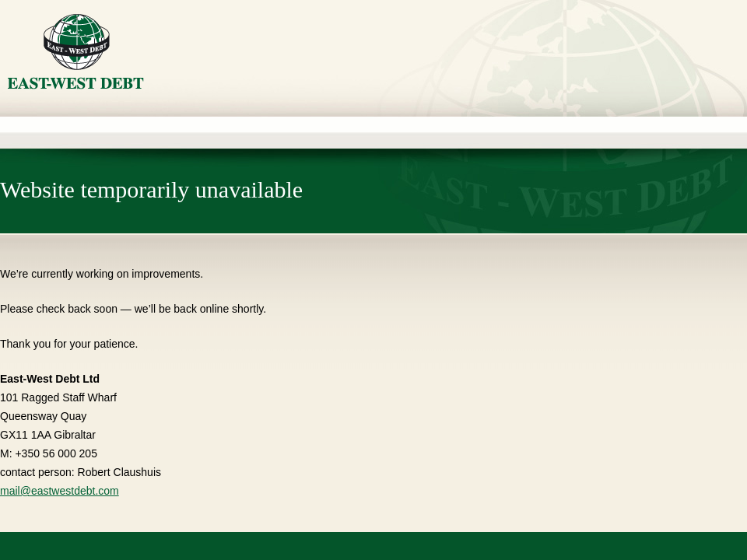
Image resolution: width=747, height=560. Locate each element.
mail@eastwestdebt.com (60, 491)
